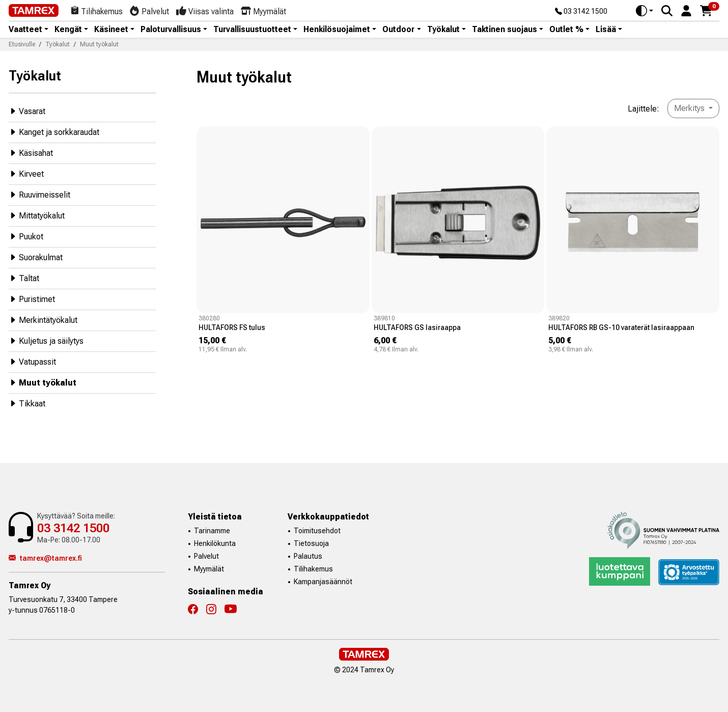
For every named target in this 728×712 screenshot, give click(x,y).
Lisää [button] (606, 30)
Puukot (26, 236)
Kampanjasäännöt (323, 582)
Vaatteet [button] (25, 30)
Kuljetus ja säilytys (46, 340)
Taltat (24, 278)
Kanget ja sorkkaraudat (54, 132)
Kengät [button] (68, 30)
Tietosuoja (311, 543)
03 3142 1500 (581, 12)
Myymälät (209, 569)
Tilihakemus (313, 569)
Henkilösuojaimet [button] (337, 30)
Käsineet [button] (111, 30)
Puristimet (32, 299)
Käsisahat (31, 153)
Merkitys (690, 108)
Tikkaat (27, 403)
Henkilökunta (215, 543)
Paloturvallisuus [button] (171, 30)
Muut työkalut (43, 382)
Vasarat (27, 111)
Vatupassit (32, 361)
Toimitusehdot (317, 531)
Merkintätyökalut (43, 320)
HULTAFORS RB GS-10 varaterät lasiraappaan (621, 327)
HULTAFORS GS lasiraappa (417, 327)
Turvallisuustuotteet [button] (252, 30)
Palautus (308, 556)
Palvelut (206, 556)
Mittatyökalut (37, 215)
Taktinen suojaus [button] (505, 30)
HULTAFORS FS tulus (232, 327)
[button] (686, 10)
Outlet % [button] (566, 30)
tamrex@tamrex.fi (45, 558)
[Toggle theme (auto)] (645, 11)
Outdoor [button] (398, 30)
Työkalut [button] (443, 30)
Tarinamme (212, 531)
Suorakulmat (36, 257)
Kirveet (26, 173)
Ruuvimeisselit (39, 194)
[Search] (667, 11)
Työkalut (35, 76)
